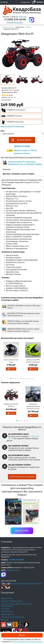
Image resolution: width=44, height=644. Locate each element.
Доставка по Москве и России (12, 601)
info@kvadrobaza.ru (13, 571)
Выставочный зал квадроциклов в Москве (26, 584)
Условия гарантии (8, 614)
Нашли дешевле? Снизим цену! (12, 126)
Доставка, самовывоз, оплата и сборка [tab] (18, 174)
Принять (22, 635)
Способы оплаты (7, 612)
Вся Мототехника (8, 27)
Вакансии (5, 620)
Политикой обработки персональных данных (27, 642)
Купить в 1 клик (22, 146)
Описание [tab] (7, 170)
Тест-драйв (5, 609)
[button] (40, 80)
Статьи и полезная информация (13, 617)
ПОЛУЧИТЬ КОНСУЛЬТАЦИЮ (22, 477)
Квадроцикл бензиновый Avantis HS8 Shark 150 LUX (33, 407)
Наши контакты (7, 599)
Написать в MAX (22, 531)
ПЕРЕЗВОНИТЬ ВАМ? (15, 22)
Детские (29, 27)
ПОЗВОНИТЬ (25, 2)
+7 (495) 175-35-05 (15, 19)
